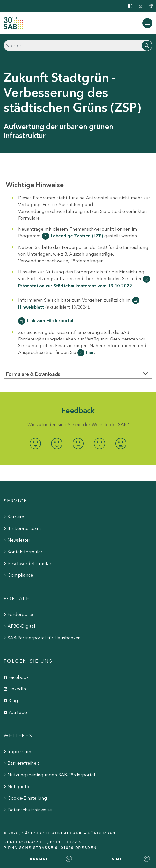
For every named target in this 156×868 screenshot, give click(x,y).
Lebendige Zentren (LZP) (77, 236)
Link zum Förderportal (50, 321)
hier (90, 352)
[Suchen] (78, 46)
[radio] (35, 443)
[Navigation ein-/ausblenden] (147, 23)
